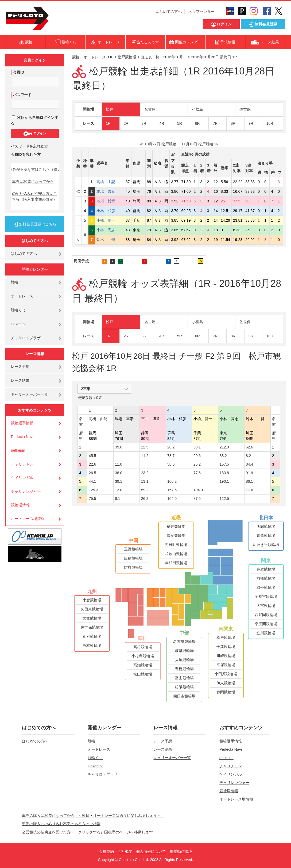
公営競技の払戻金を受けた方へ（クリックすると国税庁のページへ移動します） (89, 832)
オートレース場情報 (28, 519)
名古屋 (150, 109)
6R (197, 123)
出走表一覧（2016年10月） (164, 57)
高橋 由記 (110, 182)
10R (270, 123)
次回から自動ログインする (34, 120)
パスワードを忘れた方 (29, 146)
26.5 (92, 473)
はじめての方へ (169, 12)
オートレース (22, 296)
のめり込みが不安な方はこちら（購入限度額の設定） (34, 196)
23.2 (145, 473)
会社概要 (125, 851)
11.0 (119, 464)
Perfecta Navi (22, 437)
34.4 (249, 464)
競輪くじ (18, 310)
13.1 (145, 481)
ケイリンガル (22, 478)
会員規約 (106, 851)
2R (126, 123)
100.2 (172, 481)
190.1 (224, 481)
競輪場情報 (20, 505)
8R (233, 123)
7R (215, 123)
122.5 (224, 499)
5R (180, 123)
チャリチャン (22, 464)
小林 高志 (110, 230)
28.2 (171, 447)
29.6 (197, 456)
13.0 (119, 490)
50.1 (197, 447)
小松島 (197, 109)
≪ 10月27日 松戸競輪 (158, 144)
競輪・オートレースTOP (93, 57)
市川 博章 (110, 201)
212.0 (224, 447)
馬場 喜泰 (110, 191)
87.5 (197, 499)
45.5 (92, 456)
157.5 (224, 464)
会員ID (18, 72)
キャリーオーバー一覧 (29, 394)
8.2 (248, 456)
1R (108, 123)
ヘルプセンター (201, 12)
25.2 (197, 464)
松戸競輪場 (127, 57)
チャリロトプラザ (26, 338)
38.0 (119, 473)
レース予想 (20, 367)
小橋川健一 (110, 220)
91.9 (249, 473)
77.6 (197, 473)
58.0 (171, 464)
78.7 (171, 456)
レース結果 (20, 380)
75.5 (92, 499)
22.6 (92, 464)
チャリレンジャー (26, 491)
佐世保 (245, 109)
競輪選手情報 (22, 423)
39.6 (119, 447)
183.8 (224, 473)
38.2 (223, 456)
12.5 (145, 447)
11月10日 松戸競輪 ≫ (200, 144)
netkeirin (18, 450)
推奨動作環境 (181, 851)
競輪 (14, 282)
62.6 (249, 447)
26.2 (145, 499)
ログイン (35, 134)
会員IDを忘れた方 (26, 154)
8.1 (117, 499)
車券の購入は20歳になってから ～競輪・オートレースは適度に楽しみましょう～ (93, 816)
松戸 (110, 109)
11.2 (145, 456)
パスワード (22, 95)
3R (144, 123)
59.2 (145, 490)
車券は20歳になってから (33, 182)
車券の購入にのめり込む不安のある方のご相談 (61, 824)
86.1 (249, 481)
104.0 (198, 490)
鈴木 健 (110, 240)
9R (251, 123)
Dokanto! (18, 324)
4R (162, 123)
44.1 (92, 481)
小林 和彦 (110, 211)
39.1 (119, 481)
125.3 (93, 490)
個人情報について (151, 851)
